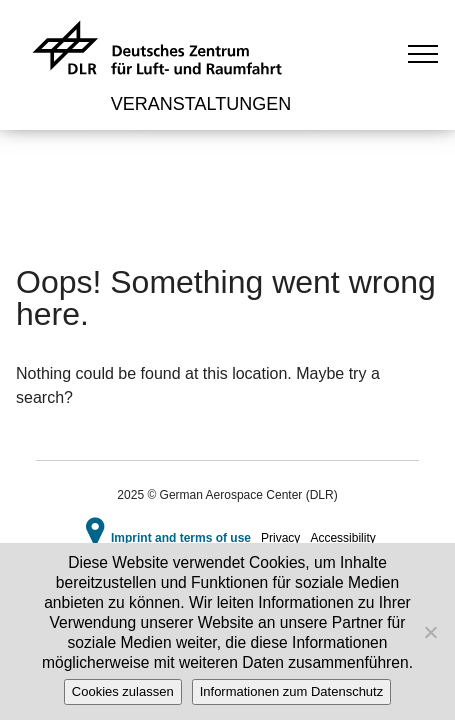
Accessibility (342, 538)
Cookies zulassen (123, 691)
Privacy (280, 538)
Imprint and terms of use (181, 538)
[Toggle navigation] (423, 53)
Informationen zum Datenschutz (292, 691)
